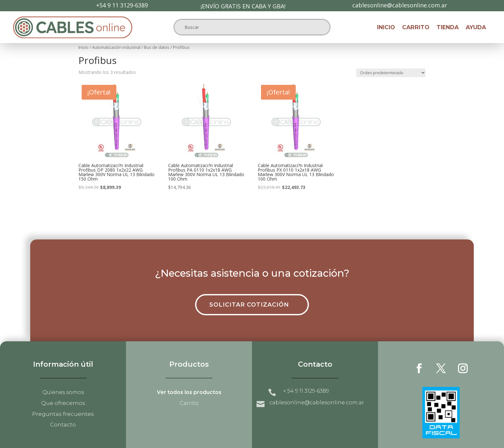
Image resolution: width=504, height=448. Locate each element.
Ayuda (476, 28)
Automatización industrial (116, 47)
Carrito (416, 28)
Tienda (448, 28)
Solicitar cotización (249, 305)
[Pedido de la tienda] (391, 73)
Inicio (386, 28)
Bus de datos (157, 47)
